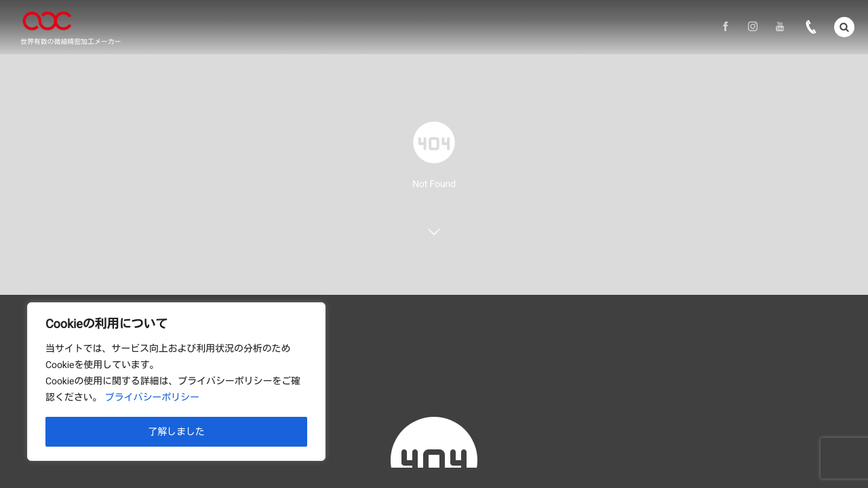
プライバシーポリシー (152, 398)
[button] (844, 26)
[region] (176, 382)
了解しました (176, 432)
